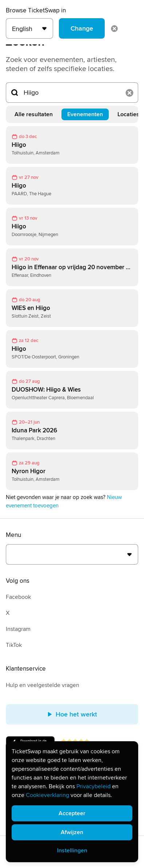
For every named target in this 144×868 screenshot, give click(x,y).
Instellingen (72, 851)
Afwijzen (72, 832)
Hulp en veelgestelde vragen (43, 685)
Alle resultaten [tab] (34, 114)
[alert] (72, 802)
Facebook (18, 597)
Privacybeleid (93, 786)
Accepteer (72, 813)
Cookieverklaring (47, 795)
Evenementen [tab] (85, 114)
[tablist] (72, 114)
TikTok (14, 645)
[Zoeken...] (72, 93)
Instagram (18, 629)
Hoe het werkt (72, 714)
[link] (72, 145)
